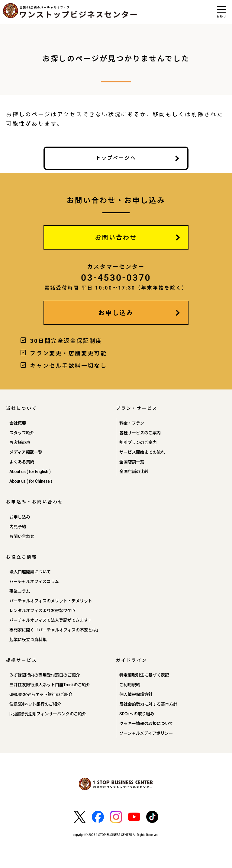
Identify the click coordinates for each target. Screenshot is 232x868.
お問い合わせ (116, 237)
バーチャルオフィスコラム (34, 581)
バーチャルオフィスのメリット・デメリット (51, 601)
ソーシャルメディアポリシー (146, 733)
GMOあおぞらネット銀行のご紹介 (41, 694)
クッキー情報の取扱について (146, 724)
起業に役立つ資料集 (28, 640)
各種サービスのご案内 (140, 433)
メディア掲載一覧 (26, 452)
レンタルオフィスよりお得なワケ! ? (42, 611)
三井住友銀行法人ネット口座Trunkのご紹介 (50, 685)
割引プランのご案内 (138, 442)
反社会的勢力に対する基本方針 (148, 704)
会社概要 (18, 423)
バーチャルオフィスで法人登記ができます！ (51, 620)
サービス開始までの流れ (142, 452)
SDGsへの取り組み (137, 714)
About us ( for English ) (30, 472)
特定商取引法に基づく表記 (144, 675)
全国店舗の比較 (134, 472)
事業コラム (20, 591)
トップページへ (116, 158)
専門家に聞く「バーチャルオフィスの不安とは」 (55, 630)
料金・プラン (132, 423)
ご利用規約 (130, 685)
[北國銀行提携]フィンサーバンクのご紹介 (48, 714)
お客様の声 (20, 442)
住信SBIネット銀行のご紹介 (35, 704)
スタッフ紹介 (22, 433)
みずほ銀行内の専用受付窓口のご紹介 (45, 675)
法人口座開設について (30, 572)
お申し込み (116, 313)
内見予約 (18, 527)
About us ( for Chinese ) (31, 481)
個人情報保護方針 (136, 694)
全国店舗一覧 (132, 462)
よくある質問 (22, 462)
